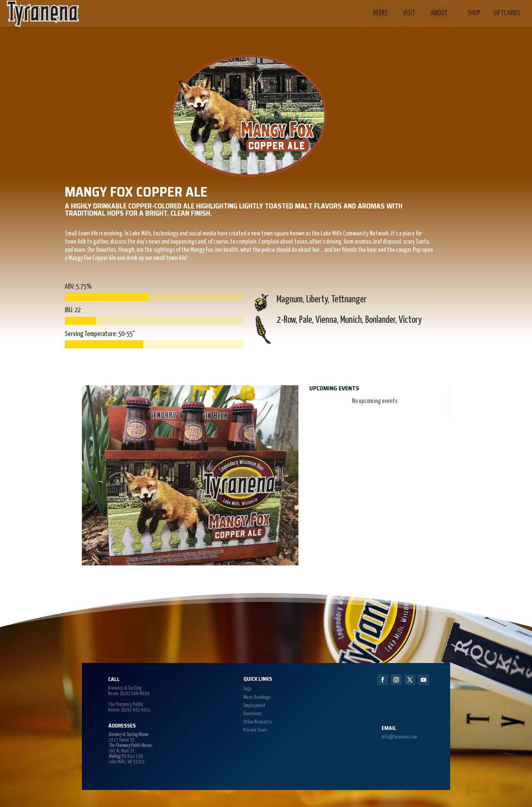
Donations (253, 714)
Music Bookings (257, 697)
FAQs (248, 689)
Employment (255, 705)
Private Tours (255, 730)
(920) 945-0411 (136, 710)
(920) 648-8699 (135, 694)
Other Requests (258, 722)
